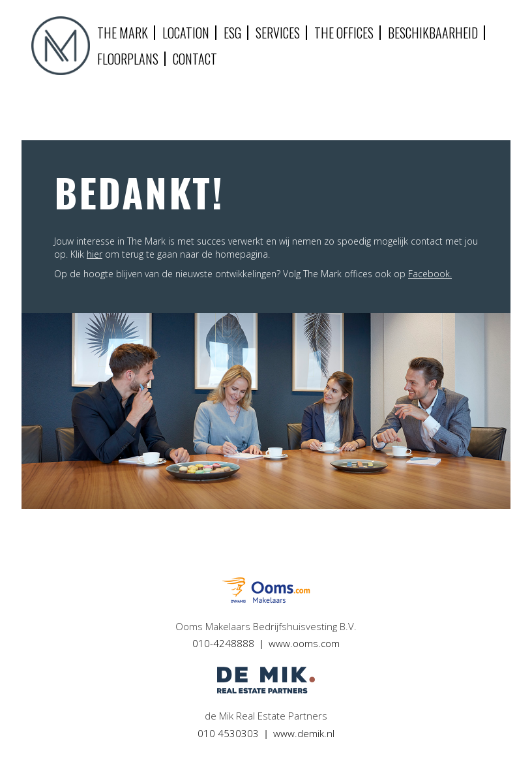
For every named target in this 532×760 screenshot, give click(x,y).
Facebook (429, 274)
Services (278, 33)
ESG (232, 33)
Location (186, 33)
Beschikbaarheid (433, 33)
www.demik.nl (304, 733)
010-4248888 (223, 643)
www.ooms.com (304, 643)
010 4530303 (228, 733)
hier (95, 254)
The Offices (344, 33)
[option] (266, 411)
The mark (123, 33)
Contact (195, 59)
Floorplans (128, 59)
